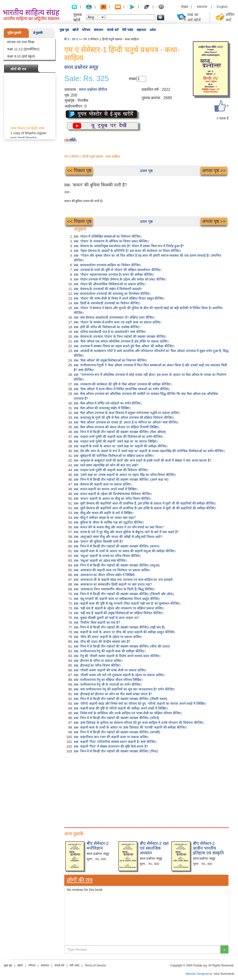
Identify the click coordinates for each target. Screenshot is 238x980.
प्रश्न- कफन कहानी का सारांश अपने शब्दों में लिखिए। (106, 489)
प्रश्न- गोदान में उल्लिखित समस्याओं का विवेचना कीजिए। (108, 236)
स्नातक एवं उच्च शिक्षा (21, 42)
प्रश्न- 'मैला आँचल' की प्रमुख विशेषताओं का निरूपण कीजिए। (110, 360)
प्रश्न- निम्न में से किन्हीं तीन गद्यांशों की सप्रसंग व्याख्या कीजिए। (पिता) (116, 751)
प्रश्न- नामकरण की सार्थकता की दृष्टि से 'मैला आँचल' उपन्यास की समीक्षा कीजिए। (123, 384)
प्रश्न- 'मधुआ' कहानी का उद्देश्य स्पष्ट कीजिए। (100, 561)
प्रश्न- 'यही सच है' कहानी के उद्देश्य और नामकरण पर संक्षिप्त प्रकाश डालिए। (119, 608)
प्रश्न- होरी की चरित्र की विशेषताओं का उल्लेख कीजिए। (107, 327)
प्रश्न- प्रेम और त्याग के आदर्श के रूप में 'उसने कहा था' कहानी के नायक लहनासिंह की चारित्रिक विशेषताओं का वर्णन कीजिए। (149, 451)
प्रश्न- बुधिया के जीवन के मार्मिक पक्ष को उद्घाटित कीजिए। (109, 522)
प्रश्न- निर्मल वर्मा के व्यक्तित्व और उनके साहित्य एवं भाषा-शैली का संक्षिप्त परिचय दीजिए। (128, 713)
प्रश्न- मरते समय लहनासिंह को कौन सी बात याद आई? (106, 465)
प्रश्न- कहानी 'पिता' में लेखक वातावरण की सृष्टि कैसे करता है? (111, 746)
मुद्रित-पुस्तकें (14, 33)
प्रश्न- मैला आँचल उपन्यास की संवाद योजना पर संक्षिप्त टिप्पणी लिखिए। (117, 427)
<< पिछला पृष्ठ (79, 171)
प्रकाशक (202, 7)
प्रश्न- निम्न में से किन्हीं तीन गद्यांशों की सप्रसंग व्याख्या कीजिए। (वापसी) (117, 732)
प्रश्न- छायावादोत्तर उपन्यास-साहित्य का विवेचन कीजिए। (107, 265)
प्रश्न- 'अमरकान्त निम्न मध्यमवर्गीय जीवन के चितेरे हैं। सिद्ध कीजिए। (114, 589)
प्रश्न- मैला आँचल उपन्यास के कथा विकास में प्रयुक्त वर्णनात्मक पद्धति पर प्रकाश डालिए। (127, 413)
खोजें (75, 30)
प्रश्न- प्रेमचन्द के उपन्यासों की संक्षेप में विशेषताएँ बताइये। (108, 289)
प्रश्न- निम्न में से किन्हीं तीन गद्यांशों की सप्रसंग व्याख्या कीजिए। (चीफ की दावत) (122, 646)
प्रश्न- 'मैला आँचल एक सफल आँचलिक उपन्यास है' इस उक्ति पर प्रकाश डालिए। (121, 341)
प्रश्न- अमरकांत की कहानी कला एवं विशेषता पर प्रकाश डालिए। (112, 570)
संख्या (133, 79)
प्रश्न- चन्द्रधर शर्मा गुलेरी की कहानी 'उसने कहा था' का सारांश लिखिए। (116, 441)
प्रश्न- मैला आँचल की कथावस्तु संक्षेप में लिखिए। (102, 408)
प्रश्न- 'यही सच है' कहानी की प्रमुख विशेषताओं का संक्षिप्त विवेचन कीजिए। (119, 613)
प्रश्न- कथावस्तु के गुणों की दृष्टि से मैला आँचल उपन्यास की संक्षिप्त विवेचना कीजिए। (124, 418)
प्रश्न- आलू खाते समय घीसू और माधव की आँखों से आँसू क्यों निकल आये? (118, 537)
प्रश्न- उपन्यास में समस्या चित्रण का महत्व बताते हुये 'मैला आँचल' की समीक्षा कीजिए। (124, 346)
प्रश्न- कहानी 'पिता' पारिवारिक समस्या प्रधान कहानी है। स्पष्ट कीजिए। (115, 742)
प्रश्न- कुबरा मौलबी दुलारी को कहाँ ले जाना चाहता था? (106, 618)
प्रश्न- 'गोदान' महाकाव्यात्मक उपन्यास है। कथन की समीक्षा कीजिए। (114, 275)
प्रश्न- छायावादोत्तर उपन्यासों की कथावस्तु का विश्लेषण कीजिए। (112, 294)
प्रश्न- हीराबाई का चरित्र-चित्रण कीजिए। (97, 665)
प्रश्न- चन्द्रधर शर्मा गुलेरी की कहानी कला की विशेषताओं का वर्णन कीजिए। (119, 437)
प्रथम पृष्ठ (146, 171)
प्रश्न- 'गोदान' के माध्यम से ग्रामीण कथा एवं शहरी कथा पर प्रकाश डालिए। (118, 322)
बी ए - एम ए (71, 39)
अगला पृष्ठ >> (214, 171)
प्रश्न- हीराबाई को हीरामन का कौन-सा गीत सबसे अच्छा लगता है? (113, 694)
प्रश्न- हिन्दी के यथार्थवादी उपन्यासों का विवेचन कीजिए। (107, 303)
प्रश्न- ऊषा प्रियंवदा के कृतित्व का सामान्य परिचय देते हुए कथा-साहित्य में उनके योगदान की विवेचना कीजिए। (139, 723)
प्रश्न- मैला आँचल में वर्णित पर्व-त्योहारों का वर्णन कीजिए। (108, 403)
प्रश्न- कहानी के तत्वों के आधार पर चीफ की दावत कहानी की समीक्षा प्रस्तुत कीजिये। (124, 632)
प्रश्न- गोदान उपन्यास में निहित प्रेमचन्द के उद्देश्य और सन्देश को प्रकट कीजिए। (120, 279)
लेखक (185, 7)
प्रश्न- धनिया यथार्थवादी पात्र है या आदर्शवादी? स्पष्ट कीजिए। (110, 332)
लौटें (72, 140)
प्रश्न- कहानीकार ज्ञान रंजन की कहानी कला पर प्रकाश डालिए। (111, 737)
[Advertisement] (82, 789)
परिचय (86, 30)
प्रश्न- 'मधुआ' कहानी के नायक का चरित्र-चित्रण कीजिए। (107, 556)
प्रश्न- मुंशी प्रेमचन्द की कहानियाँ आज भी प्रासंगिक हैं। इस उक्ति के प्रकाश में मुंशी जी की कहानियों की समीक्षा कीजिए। (145, 508)
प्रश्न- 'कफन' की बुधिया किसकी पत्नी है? (98, 541)
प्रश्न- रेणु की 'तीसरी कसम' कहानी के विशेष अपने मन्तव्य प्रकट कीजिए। (117, 656)
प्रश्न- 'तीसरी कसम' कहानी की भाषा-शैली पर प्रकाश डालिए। (110, 670)
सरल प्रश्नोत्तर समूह (81, 67)
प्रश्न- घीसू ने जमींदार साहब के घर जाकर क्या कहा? (105, 518)
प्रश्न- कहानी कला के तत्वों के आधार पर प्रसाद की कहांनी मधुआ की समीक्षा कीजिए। (125, 551)
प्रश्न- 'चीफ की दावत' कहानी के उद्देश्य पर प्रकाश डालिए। (108, 637)
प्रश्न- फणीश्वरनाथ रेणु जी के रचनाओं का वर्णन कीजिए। (108, 684)
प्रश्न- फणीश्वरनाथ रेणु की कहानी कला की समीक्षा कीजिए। (110, 651)
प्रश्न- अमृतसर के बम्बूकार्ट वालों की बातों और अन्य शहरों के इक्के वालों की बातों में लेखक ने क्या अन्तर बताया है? (143, 460)
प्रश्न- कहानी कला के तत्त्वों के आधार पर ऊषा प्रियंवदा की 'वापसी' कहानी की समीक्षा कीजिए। (130, 727)
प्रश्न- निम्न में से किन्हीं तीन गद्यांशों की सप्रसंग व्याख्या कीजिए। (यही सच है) (119, 627)
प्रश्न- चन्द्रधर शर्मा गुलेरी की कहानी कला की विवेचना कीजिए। (111, 470)
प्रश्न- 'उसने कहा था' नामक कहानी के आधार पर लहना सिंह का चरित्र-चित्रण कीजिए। (125, 475)
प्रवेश (153, 30)
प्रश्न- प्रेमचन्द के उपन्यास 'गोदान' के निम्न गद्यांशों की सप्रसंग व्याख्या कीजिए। (120, 337)
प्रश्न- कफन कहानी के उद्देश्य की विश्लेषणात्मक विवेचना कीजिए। (113, 494)
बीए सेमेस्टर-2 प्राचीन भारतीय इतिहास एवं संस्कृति (208, 848)
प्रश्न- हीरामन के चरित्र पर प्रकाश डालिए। (98, 661)
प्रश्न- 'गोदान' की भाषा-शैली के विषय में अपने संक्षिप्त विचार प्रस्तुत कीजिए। (119, 298)
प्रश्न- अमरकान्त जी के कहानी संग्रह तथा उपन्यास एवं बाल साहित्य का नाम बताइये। (124, 580)
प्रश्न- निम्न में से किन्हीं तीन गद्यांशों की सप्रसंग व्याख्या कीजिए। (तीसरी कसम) (121, 699)
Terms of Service (95, 965)
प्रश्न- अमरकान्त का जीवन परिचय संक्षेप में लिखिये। (104, 575)
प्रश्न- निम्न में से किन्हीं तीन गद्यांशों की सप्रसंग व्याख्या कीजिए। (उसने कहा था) (121, 480)
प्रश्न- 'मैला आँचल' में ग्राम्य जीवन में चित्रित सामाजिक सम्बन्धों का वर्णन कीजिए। (122, 389)
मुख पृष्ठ (64, 30)
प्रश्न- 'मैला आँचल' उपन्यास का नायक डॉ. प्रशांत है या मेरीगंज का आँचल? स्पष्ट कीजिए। (126, 422)
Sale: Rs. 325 (87, 79)
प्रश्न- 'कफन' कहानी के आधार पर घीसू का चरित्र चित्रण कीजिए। (112, 499)
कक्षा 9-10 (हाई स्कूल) (21, 56)
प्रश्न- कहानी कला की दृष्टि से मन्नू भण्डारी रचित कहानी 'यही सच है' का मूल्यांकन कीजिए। (127, 603)
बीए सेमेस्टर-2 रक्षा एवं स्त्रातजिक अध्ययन (154, 848)
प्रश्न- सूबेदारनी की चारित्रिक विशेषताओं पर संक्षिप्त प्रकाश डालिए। (114, 456)
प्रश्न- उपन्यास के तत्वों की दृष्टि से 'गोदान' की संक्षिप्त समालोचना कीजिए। (118, 270)
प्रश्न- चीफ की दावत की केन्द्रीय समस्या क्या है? (102, 642)
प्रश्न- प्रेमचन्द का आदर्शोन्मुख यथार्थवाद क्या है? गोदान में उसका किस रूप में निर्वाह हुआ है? (129, 246)
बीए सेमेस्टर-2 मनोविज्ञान (98, 846)
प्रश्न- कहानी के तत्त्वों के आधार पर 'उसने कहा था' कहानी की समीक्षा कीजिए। (121, 446)
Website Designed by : (200, 974)
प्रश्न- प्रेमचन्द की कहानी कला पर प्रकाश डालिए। (103, 484)
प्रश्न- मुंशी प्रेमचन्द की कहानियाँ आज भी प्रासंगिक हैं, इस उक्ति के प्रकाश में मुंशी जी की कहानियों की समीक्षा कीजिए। (145, 503)
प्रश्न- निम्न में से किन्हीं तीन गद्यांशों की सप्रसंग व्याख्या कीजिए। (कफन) (117, 546)
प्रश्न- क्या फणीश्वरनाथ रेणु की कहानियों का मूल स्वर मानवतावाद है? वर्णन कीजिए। (124, 689)
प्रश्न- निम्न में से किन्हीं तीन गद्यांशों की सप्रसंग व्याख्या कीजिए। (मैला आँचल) (120, 432)
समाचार (99, 30)
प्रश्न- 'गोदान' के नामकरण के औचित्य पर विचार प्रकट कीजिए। (111, 241)
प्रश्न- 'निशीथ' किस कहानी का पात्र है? (97, 623)
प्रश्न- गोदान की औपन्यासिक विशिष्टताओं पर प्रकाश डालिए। (110, 284)
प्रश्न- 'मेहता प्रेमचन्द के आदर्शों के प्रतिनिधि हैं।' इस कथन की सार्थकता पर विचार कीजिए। (127, 251)
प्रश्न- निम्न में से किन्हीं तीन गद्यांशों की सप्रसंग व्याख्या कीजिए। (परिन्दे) (117, 718)
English (222, 7)
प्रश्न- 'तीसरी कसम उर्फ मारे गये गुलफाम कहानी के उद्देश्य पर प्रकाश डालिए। (119, 675)
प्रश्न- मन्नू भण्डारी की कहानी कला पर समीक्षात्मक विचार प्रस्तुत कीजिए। (117, 599)
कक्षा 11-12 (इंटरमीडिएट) (23, 49)
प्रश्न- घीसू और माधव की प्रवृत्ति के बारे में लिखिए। (104, 513)
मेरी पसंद (128, 30)
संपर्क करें (113, 30)
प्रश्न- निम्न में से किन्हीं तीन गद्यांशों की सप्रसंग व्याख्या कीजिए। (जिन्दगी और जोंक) (124, 594)
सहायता (141, 30)
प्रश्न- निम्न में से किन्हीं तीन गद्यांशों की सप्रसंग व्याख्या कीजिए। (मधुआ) (117, 565)
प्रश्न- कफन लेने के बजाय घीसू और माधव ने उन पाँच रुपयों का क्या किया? (119, 527)
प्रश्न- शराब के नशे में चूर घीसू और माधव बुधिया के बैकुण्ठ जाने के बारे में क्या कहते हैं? (126, 532)
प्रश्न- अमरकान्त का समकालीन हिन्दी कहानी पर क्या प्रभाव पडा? (113, 584)
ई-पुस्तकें (38, 33)
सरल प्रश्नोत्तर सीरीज (93, 89)
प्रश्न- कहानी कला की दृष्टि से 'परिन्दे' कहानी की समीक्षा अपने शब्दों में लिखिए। (121, 708)
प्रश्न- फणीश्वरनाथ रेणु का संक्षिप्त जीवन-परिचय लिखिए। (108, 680)
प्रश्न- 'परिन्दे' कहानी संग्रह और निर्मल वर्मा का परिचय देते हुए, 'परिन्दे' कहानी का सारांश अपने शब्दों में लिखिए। (140, 704)
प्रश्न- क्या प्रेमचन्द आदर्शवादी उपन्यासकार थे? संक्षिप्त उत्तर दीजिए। (114, 317)
